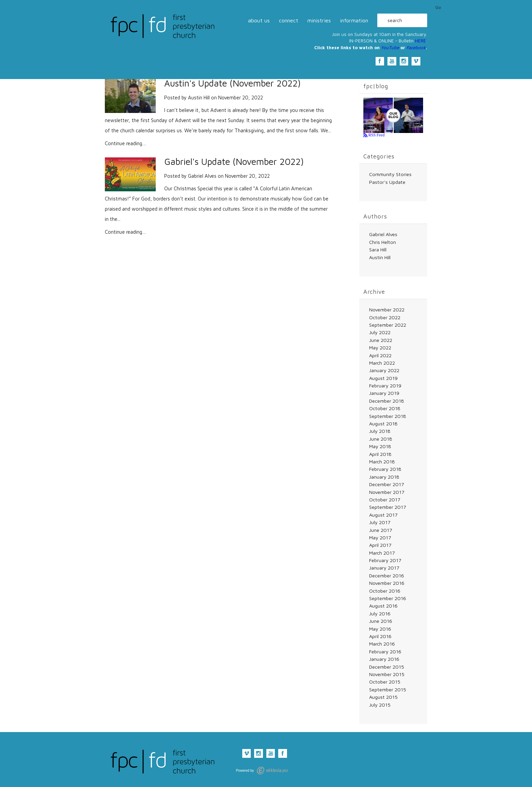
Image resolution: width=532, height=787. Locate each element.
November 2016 (387, 583)
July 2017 (380, 522)
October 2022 (385, 317)
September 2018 (388, 416)
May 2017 (380, 538)
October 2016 (385, 591)
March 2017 (382, 553)
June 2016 (381, 621)
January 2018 (384, 477)
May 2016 (380, 629)
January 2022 (384, 370)
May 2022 (380, 348)
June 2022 (381, 340)
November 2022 (387, 310)
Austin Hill (199, 98)
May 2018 (380, 446)
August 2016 (383, 606)
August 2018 (383, 424)
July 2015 (380, 705)
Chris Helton (383, 242)
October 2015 (385, 682)
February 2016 (385, 651)
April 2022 (380, 355)
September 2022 (388, 325)
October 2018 (385, 408)
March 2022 (382, 363)
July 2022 (380, 332)
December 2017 (386, 484)
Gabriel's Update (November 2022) (234, 162)
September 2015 (388, 689)
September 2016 (388, 598)
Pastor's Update (387, 182)
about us (259, 20)
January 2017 (384, 568)
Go (438, 7)
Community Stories (390, 174)
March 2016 (382, 644)
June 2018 (381, 439)
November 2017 (387, 492)
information (354, 20)
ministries (319, 20)
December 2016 (387, 575)
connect (289, 20)
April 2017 (380, 545)
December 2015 (387, 667)
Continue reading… (126, 143)
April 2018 (380, 454)
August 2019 (383, 378)
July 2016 (380, 613)
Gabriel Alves (202, 176)
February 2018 (385, 469)
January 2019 (384, 393)
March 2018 (382, 462)
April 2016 (380, 636)
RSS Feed (376, 135)
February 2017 (385, 560)
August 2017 (383, 515)
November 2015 (387, 674)
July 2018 (380, 431)
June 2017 (381, 530)
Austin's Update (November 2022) (232, 83)
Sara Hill (378, 249)
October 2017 (385, 500)
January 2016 (384, 659)
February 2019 (385, 386)
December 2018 (387, 401)
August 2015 (383, 697)
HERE (421, 41)
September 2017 (387, 507)
